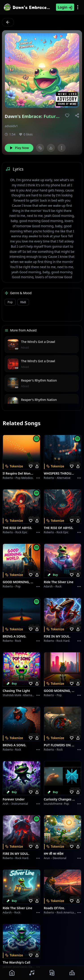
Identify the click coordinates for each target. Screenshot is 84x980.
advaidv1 (11, 126)
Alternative (64, 478)
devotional (60, 858)
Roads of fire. (54, 908)
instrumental (20, 804)
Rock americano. (67, 912)
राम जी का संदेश (54, 854)
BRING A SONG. (14, 636)
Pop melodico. (24, 478)
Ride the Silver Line (59, 582)
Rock (59, 586)
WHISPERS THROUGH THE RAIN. (60, 473)
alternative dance (34, 695)
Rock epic (21, 532)
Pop (18, 586)
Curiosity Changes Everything (60, 799)
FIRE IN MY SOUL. (57, 636)
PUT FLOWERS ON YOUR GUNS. (60, 745)
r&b (23, 302)
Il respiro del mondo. (19, 473)
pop (10, 302)
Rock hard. (63, 641)
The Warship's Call (16, 962)
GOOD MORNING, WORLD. (19, 582)
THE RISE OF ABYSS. (17, 528)
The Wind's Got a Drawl (38, 342)
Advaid (25, 348)
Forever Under (14, 799)
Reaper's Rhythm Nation (39, 380)
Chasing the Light (16, 691)
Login (65, 7)
